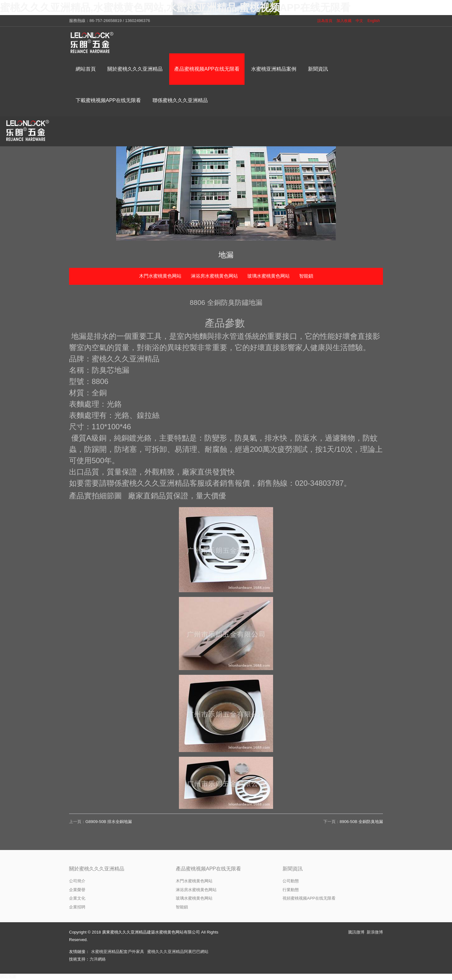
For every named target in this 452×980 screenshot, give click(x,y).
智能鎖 (306, 276)
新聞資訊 (293, 869)
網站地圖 (8, 977)
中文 (359, 21)
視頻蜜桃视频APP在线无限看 (309, 898)
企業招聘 (77, 907)
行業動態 (291, 890)
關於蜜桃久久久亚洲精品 (97, 869)
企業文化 (77, 898)
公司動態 (291, 881)
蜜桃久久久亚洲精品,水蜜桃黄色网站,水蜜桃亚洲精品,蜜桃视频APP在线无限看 (175, 8)
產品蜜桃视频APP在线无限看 (208, 869)
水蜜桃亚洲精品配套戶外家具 (118, 952)
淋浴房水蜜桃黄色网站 (214, 276)
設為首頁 (325, 21)
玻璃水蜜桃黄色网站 (269, 276)
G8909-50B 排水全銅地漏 (109, 822)
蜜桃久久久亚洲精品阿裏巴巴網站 (178, 952)
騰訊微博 (356, 932)
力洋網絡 (98, 959)
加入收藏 (344, 21)
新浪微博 (375, 932)
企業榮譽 (77, 890)
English (374, 21)
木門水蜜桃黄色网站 (160, 276)
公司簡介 (77, 881)
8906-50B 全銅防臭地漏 (361, 822)
